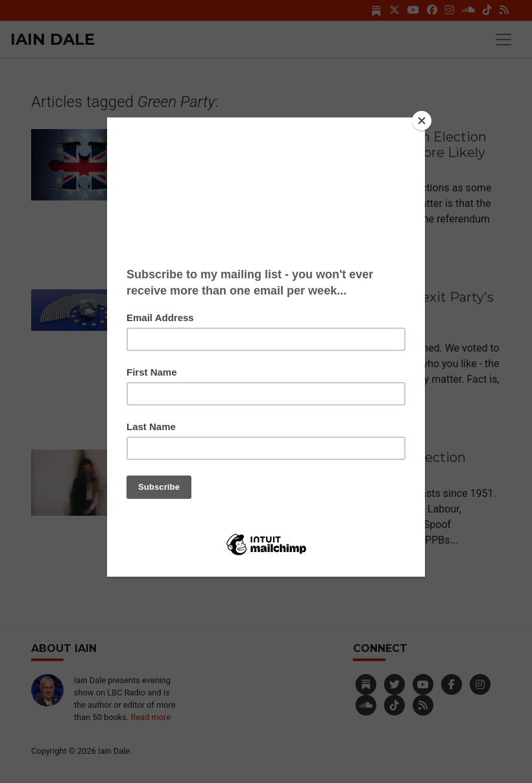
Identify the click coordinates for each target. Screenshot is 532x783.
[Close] (422, 121)
